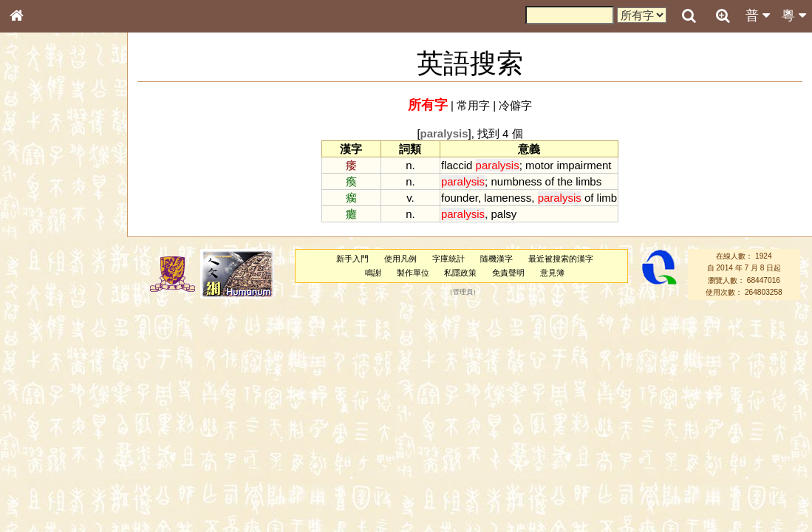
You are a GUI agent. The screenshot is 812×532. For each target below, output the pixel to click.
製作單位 (413, 273)
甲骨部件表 (41, 226)
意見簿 (552, 273)
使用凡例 (400, 259)
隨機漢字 (497, 259)
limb (607, 198)
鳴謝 (373, 273)
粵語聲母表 (41, 308)
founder (460, 198)
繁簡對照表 (41, 506)
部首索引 (36, 198)
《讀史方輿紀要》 (54, 478)
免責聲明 (508, 273)
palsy (504, 214)
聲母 (30, 396)
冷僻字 (515, 105)
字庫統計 (448, 259)
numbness (516, 181)
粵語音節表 (41, 294)
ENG (65, 163)
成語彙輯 (36, 492)
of (550, 181)
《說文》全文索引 (54, 464)
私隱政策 (460, 273)
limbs (588, 181)
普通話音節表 (45, 410)
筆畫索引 (36, 212)
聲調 (70, 396)
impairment (584, 165)
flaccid (457, 165)
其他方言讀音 (45, 424)
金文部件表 (41, 241)
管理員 (463, 293)
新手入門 (352, 259)
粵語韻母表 (41, 323)
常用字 (473, 105)
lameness (508, 198)
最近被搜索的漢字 (561, 259)
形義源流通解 (45, 255)
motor (539, 165)
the (565, 181)
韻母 (50, 396)
